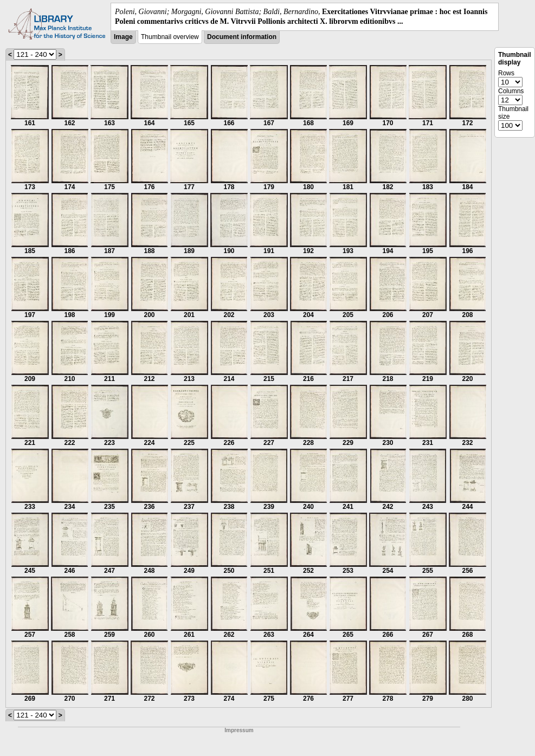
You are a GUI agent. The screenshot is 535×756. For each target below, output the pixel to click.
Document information (242, 37)
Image (123, 37)
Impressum (239, 730)
